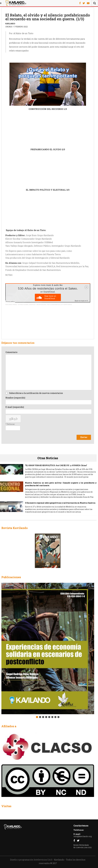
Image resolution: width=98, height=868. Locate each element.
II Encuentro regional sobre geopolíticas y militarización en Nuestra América (60, 503)
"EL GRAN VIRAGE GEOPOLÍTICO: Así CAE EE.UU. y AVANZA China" (56, 465)
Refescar (11, 424)
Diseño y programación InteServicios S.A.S (31, 860)
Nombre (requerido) (15, 398)
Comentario (11, 352)
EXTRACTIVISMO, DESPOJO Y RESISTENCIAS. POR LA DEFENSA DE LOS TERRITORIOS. (45, 305)
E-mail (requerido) (15, 407)
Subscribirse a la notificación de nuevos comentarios (36, 393)
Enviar (84, 437)
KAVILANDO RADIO (11, 305)
